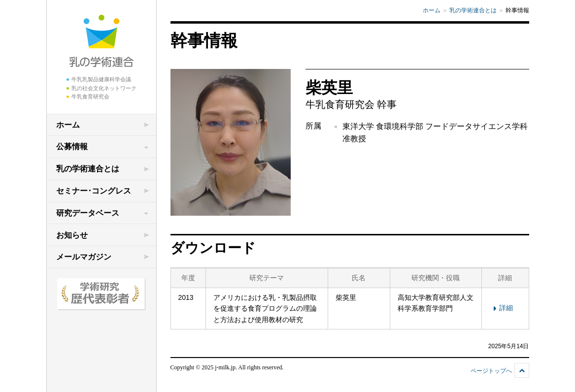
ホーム (68, 125)
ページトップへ (491, 371)
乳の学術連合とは (88, 169)
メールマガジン (84, 257)
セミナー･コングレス (94, 191)
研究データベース (88, 213)
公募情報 (72, 147)
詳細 (501, 308)
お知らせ (72, 235)
